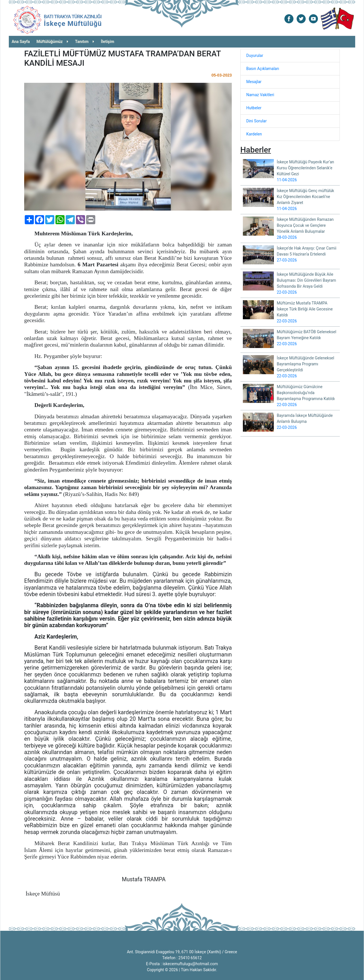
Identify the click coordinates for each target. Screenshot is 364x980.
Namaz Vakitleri (260, 95)
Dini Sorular (257, 121)
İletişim (108, 42)
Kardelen (254, 134)
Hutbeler (254, 108)
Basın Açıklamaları (263, 69)
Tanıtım (85, 42)
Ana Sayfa (21, 42)
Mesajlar (254, 82)
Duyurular (255, 55)
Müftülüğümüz (52, 42)
